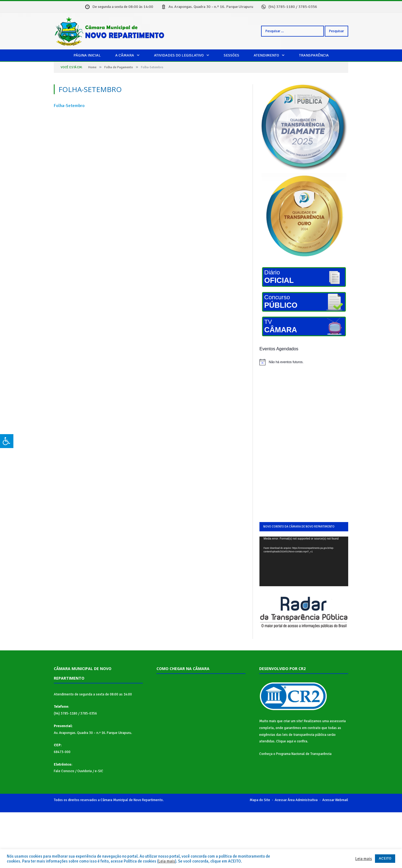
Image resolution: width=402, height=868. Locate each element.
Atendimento (266, 55)
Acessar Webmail (335, 800)
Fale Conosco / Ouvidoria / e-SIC (79, 771)
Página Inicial (87, 55)
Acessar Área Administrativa (296, 800)
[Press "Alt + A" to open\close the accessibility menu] (7, 441)
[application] (304, 562)
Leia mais (167, 861)
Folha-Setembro (69, 106)
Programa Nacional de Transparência (304, 754)
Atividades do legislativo (179, 55)
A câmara (125, 55)
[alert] (304, 362)
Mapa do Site (260, 800)
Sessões (231, 55)
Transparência (314, 55)
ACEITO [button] (385, 858)
